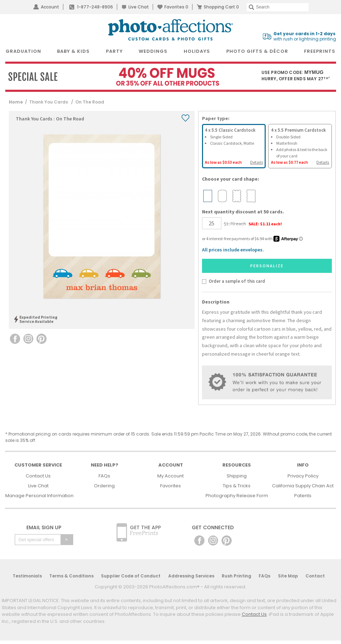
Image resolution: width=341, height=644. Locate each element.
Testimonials (27, 576)
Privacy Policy (303, 476)
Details (257, 162)
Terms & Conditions (71, 576)
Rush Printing (236, 576)
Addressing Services (191, 576)
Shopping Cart (221, 7)
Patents (303, 496)
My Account (170, 476)
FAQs (104, 476)
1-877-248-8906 (95, 7)
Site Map (288, 576)
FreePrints (320, 51)
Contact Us (38, 476)
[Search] (278, 7)
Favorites (176, 7)
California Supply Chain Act (303, 486)
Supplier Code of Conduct (131, 576)
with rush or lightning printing (305, 36)
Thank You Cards (49, 102)
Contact (315, 576)
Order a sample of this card (237, 281)
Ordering (104, 486)
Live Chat (139, 7)
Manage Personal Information (39, 496)
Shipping (237, 476)
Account (50, 7)
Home (16, 102)
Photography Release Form (237, 496)
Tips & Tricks (237, 486)
